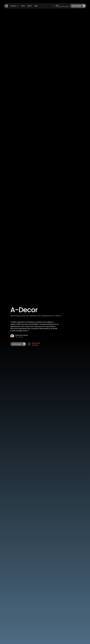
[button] (15, 6)
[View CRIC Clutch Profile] (34, 344)
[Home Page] (6, 6)
